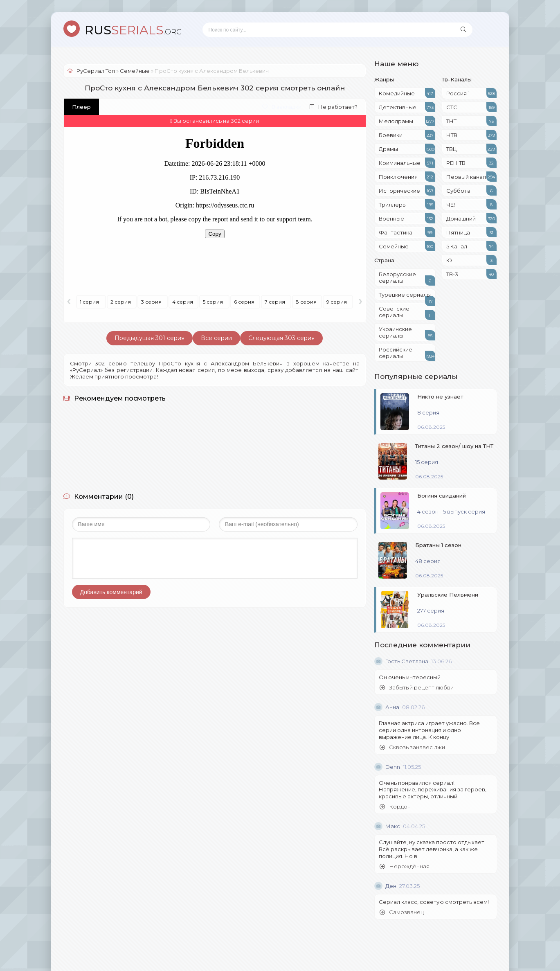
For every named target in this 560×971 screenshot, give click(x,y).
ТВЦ (471, 149)
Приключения (407, 177)
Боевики (407, 135)
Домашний (471, 218)
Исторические (407, 190)
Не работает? (334, 107)
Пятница (471, 232)
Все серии (216, 338)
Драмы (407, 149)
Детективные (407, 107)
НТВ (471, 135)
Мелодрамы (407, 121)
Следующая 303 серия (281, 338)
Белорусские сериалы (407, 278)
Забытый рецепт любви (417, 688)
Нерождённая (405, 866)
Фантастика (407, 232)
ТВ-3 (471, 274)
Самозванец (402, 912)
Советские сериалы (407, 313)
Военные (407, 218)
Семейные (407, 246)
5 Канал (471, 246)
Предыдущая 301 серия (150, 338)
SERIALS (133, 30)
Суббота (471, 190)
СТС (471, 107)
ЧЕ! (471, 204)
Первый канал (471, 177)
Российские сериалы (407, 354)
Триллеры (407, 204)
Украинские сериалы (407, 333)
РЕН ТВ (471, 163)
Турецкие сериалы (407, 296)
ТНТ (471, 121)
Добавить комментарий (111, 592)
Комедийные (407, 93)
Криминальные (407, 163)
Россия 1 (471, 93)
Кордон (395, 807)
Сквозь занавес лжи (412, 747)
